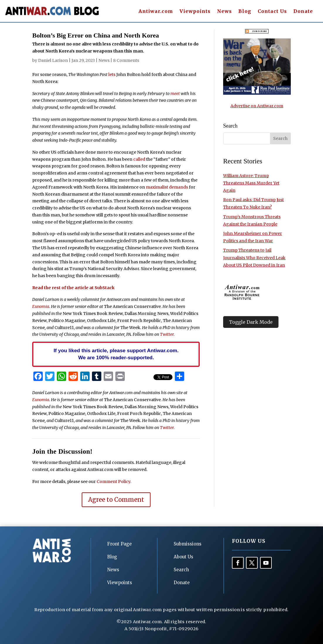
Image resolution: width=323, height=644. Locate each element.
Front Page (119, 544)
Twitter (167, 334)
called (139, 159)
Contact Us (272, 12)
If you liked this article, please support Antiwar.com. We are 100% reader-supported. (116, 354)
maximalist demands (167, 187)
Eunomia (41, 306)
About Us (183, 557)
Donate (303, 12)
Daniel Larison (53, 60)
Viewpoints (195, 12)
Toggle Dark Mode (251, 322)
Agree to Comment (116, 500)
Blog (245, 12)
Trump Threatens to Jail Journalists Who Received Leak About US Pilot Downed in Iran (254, 257)
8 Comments (126, 60)
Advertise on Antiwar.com (257, 106)
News (224, 12)
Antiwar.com (156, 12)
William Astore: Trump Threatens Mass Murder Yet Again (251, 183)
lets (111, 74)
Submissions (188, 544)
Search (181, 570)
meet (175, 94)
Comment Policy (113, 482)
